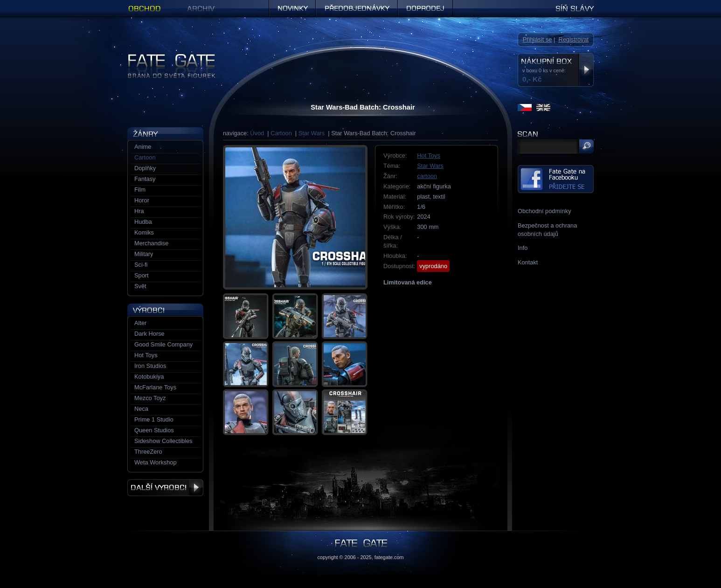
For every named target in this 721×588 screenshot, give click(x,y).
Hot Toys (429, 156)
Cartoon (281, 133)
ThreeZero (148, 452)
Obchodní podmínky (544, 211)
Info (523, 248)
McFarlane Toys (155, 387)
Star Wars (312, 133)
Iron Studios (150, 366)
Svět (140, 286)
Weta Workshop (156, 462)
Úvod (257, 133)
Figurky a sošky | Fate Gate (164, 57)
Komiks (144, 232)
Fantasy (145, 179)
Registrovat (573, 39)
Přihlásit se (537, 39)
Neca (141, 409)
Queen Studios (154, 430)
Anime (143, 147)
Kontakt (528, 262)
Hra (139, 211)
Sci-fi (141, 265)
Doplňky (145, 168)
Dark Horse (149, 334)
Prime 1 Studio (154, 419)
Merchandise (151, 243)
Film (140, 190)
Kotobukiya (149, 377)
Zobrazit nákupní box (586, 70)
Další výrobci (165, 488)
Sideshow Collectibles (163, 441)
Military (144, 254)
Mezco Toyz (150, 398)
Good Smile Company (163, 344)
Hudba (143, 222)
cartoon (427, 176)
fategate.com (389, 557)
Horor (142, 200)
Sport (142, 275)
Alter (140, 323)
